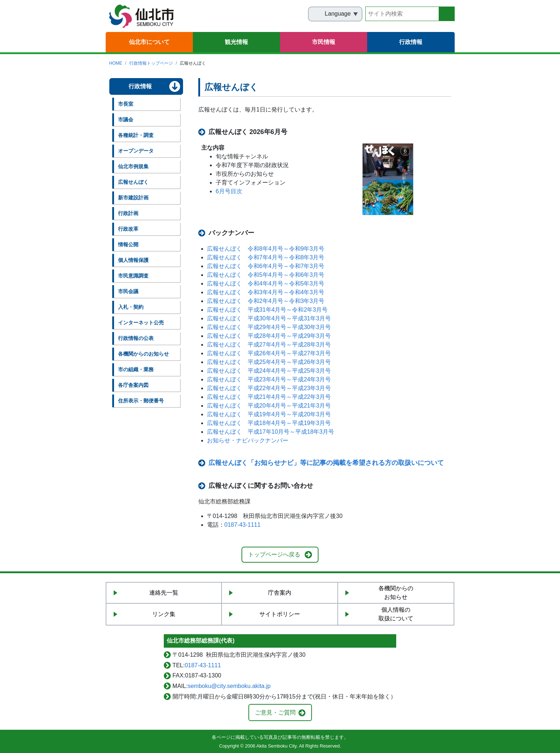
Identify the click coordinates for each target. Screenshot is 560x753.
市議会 (126, 120)
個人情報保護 (133, 260)
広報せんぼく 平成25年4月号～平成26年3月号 (269, 362)
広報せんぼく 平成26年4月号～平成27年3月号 (269, 353)
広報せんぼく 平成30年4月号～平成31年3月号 (269, 318)
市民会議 (128, 291)
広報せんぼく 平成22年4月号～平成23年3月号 (269, 388)
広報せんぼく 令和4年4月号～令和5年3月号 (266, 284)
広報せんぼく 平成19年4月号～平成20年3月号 (269, 414)
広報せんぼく (133, 182)
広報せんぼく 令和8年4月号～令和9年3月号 (266, 249)
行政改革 (128, 229)
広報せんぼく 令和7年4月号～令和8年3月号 (266, 257)
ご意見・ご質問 (275, 712)
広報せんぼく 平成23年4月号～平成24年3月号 (269, 379)
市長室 (126, 104)
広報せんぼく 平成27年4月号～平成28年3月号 (269, 345)
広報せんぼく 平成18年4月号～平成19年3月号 (269, 423)
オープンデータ (136, 151)
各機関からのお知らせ (143, 354)
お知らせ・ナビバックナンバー (248, 440)
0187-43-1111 (243, 525)
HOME (116, 63)
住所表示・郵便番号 (141, 401)
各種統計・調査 (136, 135)
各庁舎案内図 (133, 385)
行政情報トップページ (151, 63)
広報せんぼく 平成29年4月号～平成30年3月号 (269, 327)
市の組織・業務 (136, 369)
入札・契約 (131, 307)
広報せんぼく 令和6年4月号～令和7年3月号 (266, 266)
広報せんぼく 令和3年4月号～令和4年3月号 (266, 292)
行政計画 (128, 213)
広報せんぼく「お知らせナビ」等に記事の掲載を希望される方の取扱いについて (326, 463)
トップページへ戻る (274, 554)
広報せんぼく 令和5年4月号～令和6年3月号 (266, 275)
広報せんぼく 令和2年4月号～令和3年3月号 (266, 301)
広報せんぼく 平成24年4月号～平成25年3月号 (269, 371)
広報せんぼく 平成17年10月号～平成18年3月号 (271, 432)
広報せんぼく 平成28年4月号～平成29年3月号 (269, 336)
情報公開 (128, 244)
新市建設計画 (133, 198)
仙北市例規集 (133, 166)
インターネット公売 (141, 323)
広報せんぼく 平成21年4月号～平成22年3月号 (269, 397)
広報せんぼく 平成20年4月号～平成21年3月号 (269, 406)
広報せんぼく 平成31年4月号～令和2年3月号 (267, 310)
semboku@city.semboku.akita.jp (229, 686)
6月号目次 (229, 191)
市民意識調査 (133, 276)
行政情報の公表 (136, 338)
